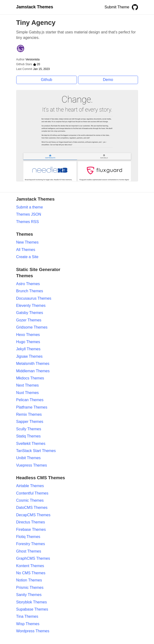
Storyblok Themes (32, 602)
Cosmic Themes (30, 500)
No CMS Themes (31, 573)
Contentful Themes (32, 493)
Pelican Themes (30, 400)
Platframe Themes (32, 407)
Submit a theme (30, 207)
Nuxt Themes (28, 393)
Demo (108, 80)
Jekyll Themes (28, 349)
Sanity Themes (29, 595)
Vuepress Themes (32, 465)
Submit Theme (117, 7)
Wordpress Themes (33, 631)
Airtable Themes (30, 486)
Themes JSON (29, 214)
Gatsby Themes (30, 313)
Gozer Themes (29, 320)
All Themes (26, 250)
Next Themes (28, 385)
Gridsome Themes (32, 327)
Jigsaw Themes (29, 356)
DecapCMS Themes (33, 515)
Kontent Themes (30, 566)
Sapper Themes (30, 422)
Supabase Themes (32, 609)
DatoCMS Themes (32, 508)
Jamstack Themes (35, 7)
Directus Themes (31, 522)
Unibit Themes (29, 458)
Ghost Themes (29, 551)
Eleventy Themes (31, 306)
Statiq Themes (29, 436)
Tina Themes (27, 616)
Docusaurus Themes (34, 298)
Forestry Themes (31, 544)
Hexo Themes (28, 335)
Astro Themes (28, 284)
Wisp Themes (28, 624)
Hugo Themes (28, 342)
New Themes (27, 242)
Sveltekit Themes (31, 444)
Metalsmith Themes (33, 364)
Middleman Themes (33, 371)
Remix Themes (29, 414)
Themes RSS (28, 222)
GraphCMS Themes (33, 558)
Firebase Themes (31, 530)
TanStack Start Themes (36, 451)
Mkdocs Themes (30, 378)
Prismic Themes (30, 588)
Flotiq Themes (28, 537)
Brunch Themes (30, 291)
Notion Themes (29, 580)
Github (46, 80)
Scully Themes (29, 429)
